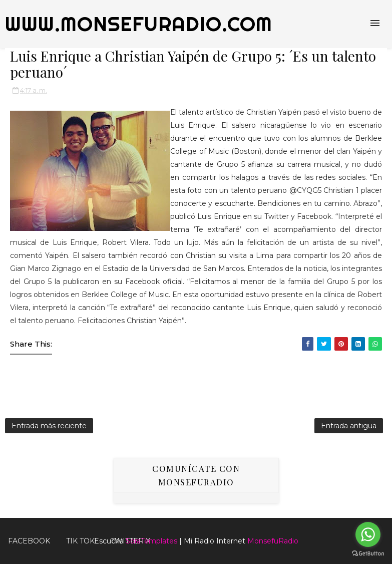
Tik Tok (80, 541)
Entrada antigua (349, 426)
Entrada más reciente (49, 426)
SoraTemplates (151, 541)
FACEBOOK (29, 541)
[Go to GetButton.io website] (368, 554)
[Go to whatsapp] (368, 534)
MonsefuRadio (273, 541)
